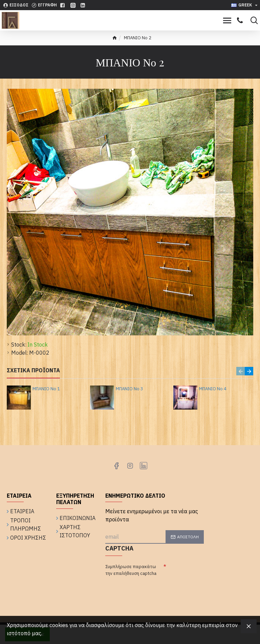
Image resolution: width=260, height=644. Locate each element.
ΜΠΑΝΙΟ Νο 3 (129, 389)
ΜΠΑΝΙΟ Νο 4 (213, 389)
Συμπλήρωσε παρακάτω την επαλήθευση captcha (131, 570)
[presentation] (157, 591)
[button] (241, 371)
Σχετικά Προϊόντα (33, 370)
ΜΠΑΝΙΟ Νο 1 (46, 389)
